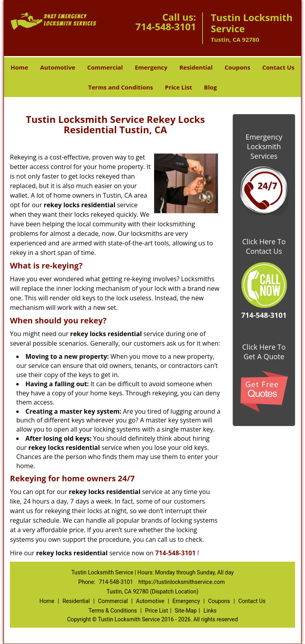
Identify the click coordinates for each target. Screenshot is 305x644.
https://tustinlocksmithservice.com (182, 582)
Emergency (151, 67)
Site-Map (186, 611)
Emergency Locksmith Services (264, 146)
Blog (210, 87)
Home (19, 67)
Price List (178, 87)
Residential (196, 67)
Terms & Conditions (113, 611)
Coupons (237, 67)
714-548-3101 (166, 26)
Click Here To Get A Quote (264, 352)
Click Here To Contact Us (264, 246)
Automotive (58, 67)
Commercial (105, 67)
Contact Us (278, 67)
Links (210, 611)
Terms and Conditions (121, 87)
